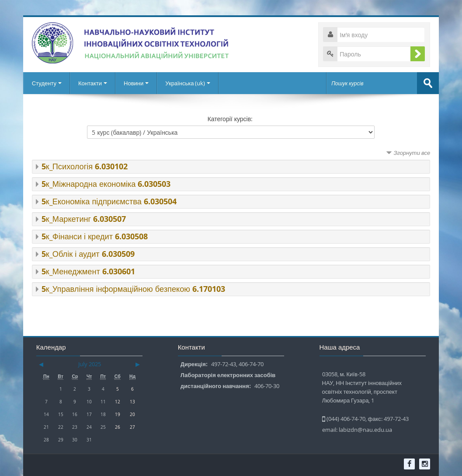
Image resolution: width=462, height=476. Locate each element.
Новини (136, 83)
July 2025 (90, 364)
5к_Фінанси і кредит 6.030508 (95, 236)
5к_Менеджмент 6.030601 (88, 271)
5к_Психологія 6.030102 (85, 166)
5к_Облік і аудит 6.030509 (88, 254)
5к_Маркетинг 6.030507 (84, 219)
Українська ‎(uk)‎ (188, 83)
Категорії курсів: (230, 119)
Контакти (93, 83)
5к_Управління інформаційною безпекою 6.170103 (133, 289)
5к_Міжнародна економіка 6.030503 (106, 184)
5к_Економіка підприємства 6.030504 (109, 201)
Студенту (47, 83)
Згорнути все (412, 153)
